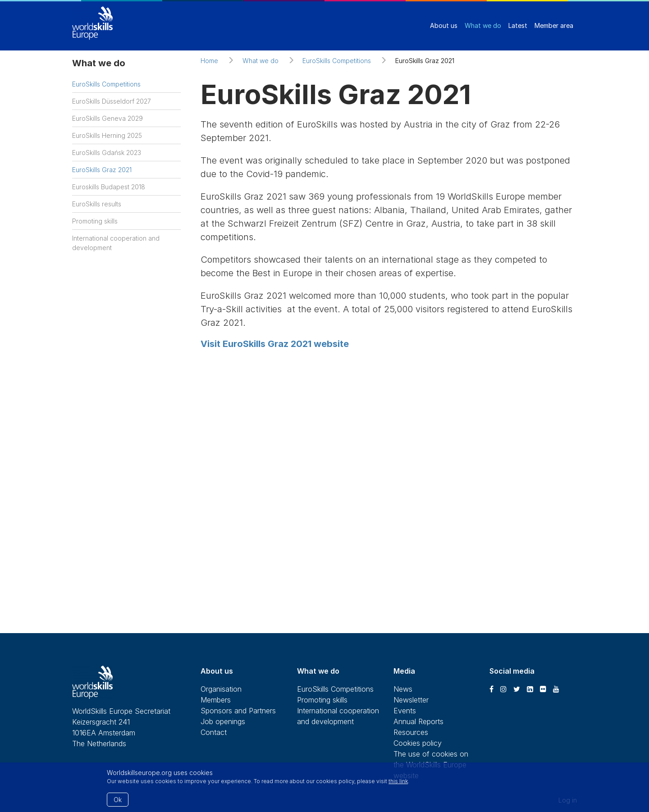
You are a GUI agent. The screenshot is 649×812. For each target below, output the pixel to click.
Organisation (221, 689)
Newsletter (411, 700)
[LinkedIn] (530, 689)
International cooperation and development (116, 243)
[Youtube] (556, 689)
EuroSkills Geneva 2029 (107, 118)
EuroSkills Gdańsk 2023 (107, 153)
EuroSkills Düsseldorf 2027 (112, 101)
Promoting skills (95, 221)
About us (444, 25)
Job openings (223, 721)
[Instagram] (503, 689)
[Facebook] (491, 689)
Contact (214, 732)
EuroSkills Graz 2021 (102, 170)
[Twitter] (517, 689)
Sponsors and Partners (238, 711)
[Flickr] (543, 689)
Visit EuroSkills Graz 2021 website (275, 344)
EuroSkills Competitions (106, 84)
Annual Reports (418, 721)
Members (216, 700)
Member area (554, 25)
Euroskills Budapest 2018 (109, 187)
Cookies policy (418, 743)
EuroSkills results (97, 204)
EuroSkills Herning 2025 (107, 135)
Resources (411, 732)
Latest (518, 25)
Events (405, 711)
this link (398, 781)
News (403, 689)
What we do (483, 25)
